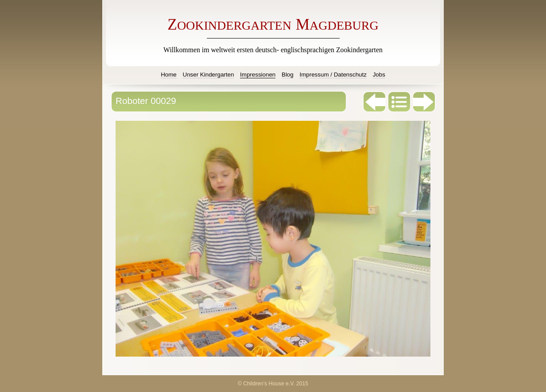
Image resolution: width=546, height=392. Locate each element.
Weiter (424, 102)
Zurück (375, 102)
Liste (399, 102)
